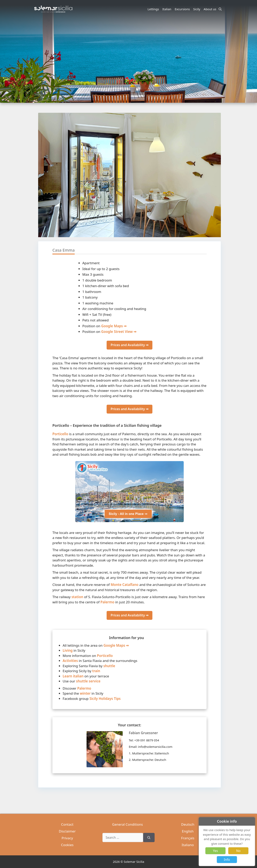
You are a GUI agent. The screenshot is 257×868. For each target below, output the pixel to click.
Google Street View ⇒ (119, 332)
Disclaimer (67, 831)
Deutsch (188, 824)
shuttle (109, 666)
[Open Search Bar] (220, 9)
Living (68, 650)
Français (188, 838)
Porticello (60, 434)
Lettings (153, 9)
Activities (70, 661)
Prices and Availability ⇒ (130, 345)
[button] (218, 190)
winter (85, 693)
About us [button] (211, 9)
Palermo (107, 602)
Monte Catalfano (124, 585)
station (77, 597)
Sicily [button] (197, 9)
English (188, 831)
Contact (67, 824)
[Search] (149, 838)
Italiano (188, 845)
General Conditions (128, 824)
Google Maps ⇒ (114, 326)
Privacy (67, 838)
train (96, 671)
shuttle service (88, 681)
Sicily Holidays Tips (105, 699)
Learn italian (73, 676)
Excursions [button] (183, 9)
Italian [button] (167, 9)
